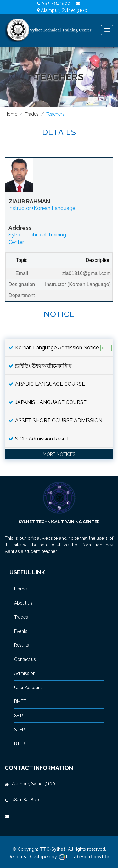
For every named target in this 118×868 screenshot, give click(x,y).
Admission (25, 673)
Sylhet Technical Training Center (59, 522)
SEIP (18, 716)
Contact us (25, 659)
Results (22, 645)
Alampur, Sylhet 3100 (62, 10)
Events (21, 631)
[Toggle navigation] (107, 30)
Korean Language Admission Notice (60, 348)
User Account (28, 688)
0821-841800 (54, 3)
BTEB (20, 744)
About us (23, 603)
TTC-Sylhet (53, 849)
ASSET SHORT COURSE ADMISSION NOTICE (61, 420)
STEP (19, 730)
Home (11, 114)
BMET (20, 701)
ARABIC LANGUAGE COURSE (47, 384)
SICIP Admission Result (39, 439)
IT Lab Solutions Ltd (84, 857)
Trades (32, 114)
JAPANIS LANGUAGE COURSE (48, 402)
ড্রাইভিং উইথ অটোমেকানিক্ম (40, 366)
